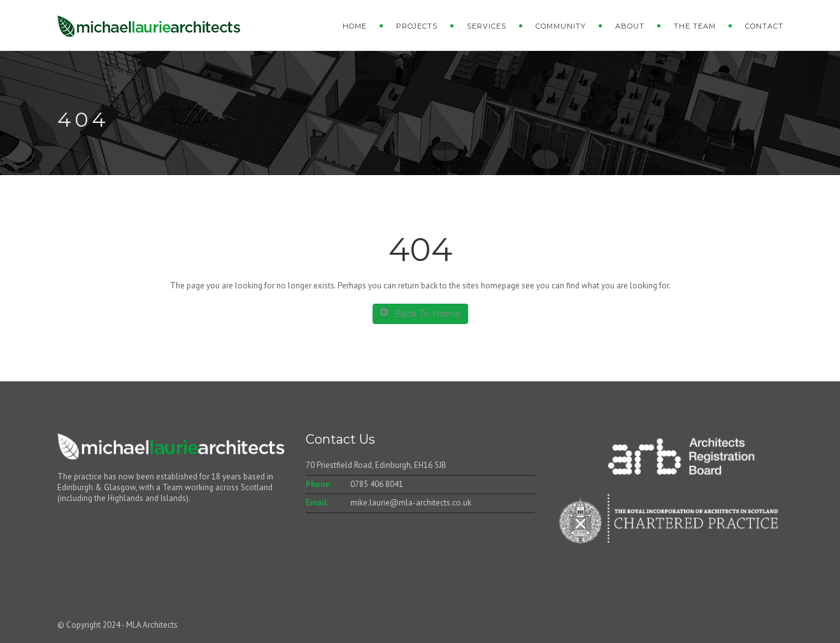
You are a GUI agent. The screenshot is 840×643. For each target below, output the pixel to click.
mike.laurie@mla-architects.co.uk (411, 503)
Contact (764, 26)
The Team (695, 26)
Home (355, 26)
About (630, 26)
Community (561, 26)
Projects (417, 26)
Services (487, 26)
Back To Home (420, 314)
